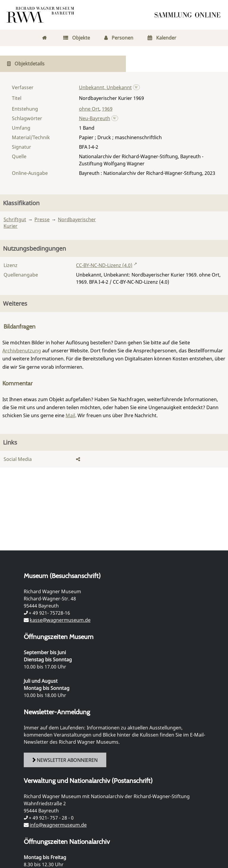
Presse (42, 219)
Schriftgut (15, 219)
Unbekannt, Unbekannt (105, 87)
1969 (107, 109)
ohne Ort (89, 109)
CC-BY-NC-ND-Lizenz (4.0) (104, 265)
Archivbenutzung (22, 351)
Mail (70, 415)
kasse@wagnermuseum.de (60, 620)
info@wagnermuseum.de (58, 825)
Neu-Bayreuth (95, 118)
